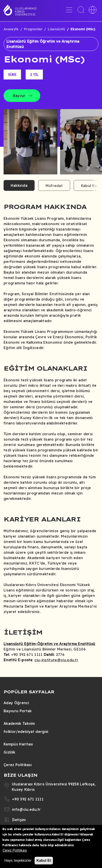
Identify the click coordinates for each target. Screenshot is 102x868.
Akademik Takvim (19, 723)
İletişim (19, 820)
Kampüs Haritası (18, 744)
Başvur (19, 96)
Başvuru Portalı (18, 711)
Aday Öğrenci (16, 703)
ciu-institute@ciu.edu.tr (56, 660)
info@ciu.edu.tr (26, 809)
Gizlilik (9, 752)
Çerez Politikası (18, 765)
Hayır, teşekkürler (18, 860)
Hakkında (19, 185)
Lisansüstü (56, 29)
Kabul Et (44, 860)
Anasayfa (11, 29)
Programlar (33, 29)
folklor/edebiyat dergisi (26, 732)
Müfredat (54, 186)
